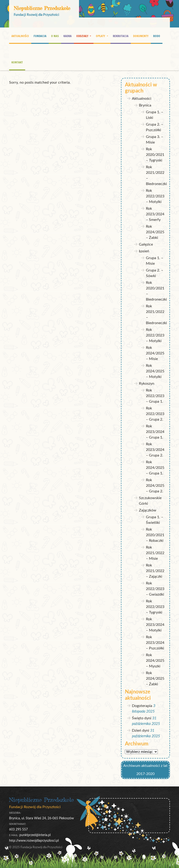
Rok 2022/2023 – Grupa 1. (155, 396)
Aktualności (20, 36)
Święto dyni (142, 718)
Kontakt (17, 62)
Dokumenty (141, 36)
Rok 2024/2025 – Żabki (155, 232)
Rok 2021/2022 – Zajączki (155, 571)
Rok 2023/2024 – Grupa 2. (155, 450)
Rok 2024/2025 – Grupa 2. (155, 486)
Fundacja (40, 36)
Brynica (145, 105)
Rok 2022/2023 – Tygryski (155, 607)
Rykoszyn (147, 384)
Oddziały (83, 36)
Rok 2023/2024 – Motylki (155, 625)
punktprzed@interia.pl (35, 835)
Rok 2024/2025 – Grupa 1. (155, 468)
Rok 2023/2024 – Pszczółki (155, 643)
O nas (55, 36)
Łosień (144, 251)
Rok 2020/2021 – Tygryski (155, 155)
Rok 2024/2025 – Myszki (155, 661)
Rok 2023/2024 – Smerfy (155, 214)
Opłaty (101, 36)
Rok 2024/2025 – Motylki (155, 371)
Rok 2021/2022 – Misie (155, 553)
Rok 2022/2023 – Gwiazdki (155, 589)
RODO (157, 36)
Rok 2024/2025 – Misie (155, 353)
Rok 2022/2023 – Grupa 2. (155, 414)
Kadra (67, 36)
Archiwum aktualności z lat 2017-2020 (145, 770)
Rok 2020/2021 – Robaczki (155, 535)
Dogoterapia (142, 706)
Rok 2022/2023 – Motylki (155, 196)
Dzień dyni (141, 731)
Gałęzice (146, 244)
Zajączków (148, 510)
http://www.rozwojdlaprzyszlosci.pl (34, 841)
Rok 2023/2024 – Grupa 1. (155, 432)
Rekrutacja (121, 36)
